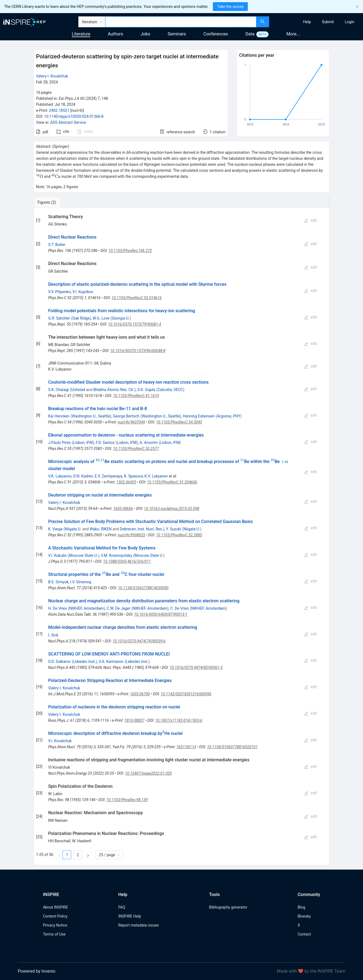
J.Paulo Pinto (59, 443)
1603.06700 (140, 694)
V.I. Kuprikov (83, 292)
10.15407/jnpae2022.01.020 (148, 773)
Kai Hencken (59, 416)
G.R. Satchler (59, 318)
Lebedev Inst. (84, 662)
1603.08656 (123, 509)
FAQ (122, 907)
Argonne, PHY (229, 416)
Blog (301, 907)
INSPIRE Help (130, 916)
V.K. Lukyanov (60, 476)
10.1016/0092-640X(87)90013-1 (161, 614)
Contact (304, 934)
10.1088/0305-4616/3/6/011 (127, 561)
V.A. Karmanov (111, 662)
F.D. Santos (105, 443)
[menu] (317, 22)
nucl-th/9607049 (131, 422)
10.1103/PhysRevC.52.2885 (179, 535)
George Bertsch (126, 416)
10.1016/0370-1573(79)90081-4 (135, 324)
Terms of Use (54, 934)
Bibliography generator (228, 907)
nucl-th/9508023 (131, 535)
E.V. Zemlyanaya (108, 476)
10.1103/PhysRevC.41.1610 (136, 396)
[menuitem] (307, 22)
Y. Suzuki (173, 529)
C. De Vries (180, 608)
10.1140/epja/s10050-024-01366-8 (74, 116)
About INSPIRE (55, 907)
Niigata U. (73, 529)
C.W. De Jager (119, 608)
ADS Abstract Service (68, 122)
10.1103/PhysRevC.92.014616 (137, 298)
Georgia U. (121, 318)
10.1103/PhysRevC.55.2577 (136, 449)
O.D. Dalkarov (59, 662)
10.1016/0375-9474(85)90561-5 (196, 668)
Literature (81, 34)
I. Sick (53, 635)
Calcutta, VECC (170, 390)
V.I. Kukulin (57, 555)
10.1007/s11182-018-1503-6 (179, 720)
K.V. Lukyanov (156, 476)
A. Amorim (148, 443)
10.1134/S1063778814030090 (143, 588)
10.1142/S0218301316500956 (186, 694)
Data (250, 34)
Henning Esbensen (199, 416)
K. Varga (55, 529)
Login (349, 22)
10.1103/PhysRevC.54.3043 (179, 422)
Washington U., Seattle (91, 416)
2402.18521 (59, 110)
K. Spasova (133, 476)
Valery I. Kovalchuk (52, 76)
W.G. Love (101, 318)
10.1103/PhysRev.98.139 (127, 800)
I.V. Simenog (81, 582)
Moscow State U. (84, 555)
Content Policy (55, 916)
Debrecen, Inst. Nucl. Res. (141, 529)
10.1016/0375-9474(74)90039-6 (139, 641)
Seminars (177, 34)
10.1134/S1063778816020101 (232, 747)
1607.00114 (186, 747)
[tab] (52, 202)
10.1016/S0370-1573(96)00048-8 (138, 351)
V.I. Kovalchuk (60, 741)
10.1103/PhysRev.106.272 (130, 251)
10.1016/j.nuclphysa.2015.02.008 (172, 509)
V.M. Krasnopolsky (117, 555)
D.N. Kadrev (83, 476)
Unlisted (78, 390)
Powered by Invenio (37, 971)
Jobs (145, 34)
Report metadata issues (138, 925)
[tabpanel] (182, 536)
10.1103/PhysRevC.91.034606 (172, 482)
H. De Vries (57, 608)
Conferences (216, 34)
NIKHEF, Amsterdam (87, 608)
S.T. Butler (57, 245)
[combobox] (181, 22)
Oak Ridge (81, 318)
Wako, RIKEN (100, 529)
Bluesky (304, 916)
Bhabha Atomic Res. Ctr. (114, 390)
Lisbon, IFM (83, 443)
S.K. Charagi (58, 390)
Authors (115, 34)
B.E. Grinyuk (58, 582)
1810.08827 (134, 720)
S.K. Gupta (146, 390)
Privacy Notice (55, 925)
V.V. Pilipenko (59, 292)
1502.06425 (126, 482)
